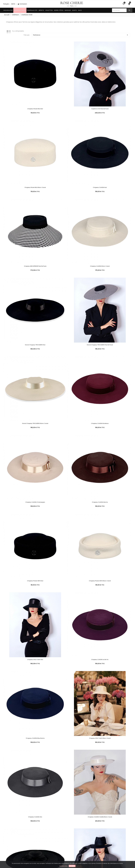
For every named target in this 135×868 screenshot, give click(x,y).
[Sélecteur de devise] (14, 4)
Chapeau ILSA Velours (67, 688)
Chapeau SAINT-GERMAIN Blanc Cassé (112, 578)
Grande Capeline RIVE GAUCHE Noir (112, 412)
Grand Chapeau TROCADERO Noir (23, 192)
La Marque (40, 848)
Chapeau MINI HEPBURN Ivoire (112, 523)
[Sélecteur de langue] (7, 4)
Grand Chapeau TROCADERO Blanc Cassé (112, 192)
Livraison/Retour (8, 841)
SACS (80, 10)
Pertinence (108, 31)
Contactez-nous (9, 845)
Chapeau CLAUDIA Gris (23, 412)
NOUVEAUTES (8, 10)
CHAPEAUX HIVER (20, 10)
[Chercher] (119, 10)
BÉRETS (41, 10)
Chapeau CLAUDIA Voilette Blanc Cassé (67, 412)
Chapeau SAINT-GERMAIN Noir (23, 578)
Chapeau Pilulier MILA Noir (23, 81)
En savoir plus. (64, 866)
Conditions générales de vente (47, 845)
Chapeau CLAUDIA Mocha (112, 247)
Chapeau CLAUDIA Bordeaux (23, 247)
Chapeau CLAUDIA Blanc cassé (112, 137)
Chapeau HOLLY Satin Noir (112, 302)
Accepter (72, 866)
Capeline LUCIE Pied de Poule (67, 81)
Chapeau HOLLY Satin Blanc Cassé (112, 357)
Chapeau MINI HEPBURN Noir (68, 523)
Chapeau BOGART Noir (112, 743)
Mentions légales (42, 841)
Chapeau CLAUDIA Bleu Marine (68, 357)
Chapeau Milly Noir (23, 523)
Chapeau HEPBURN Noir (23, 633)
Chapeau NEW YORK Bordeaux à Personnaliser (112, 468)
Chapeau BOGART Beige (67, 799)
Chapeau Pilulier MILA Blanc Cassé (112, 81)
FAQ (4, 843)
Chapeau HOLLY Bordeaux (67, 743)
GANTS (74, 10)
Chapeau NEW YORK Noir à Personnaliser (23, 468)
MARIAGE (68, 10)
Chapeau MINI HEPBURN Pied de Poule (67, 137)
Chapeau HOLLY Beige (23, 743)
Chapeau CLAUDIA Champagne (67, 247)
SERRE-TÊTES (59, 10)
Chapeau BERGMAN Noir (112, 799)
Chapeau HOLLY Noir (112, 688)
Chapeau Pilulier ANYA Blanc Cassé (68, 302)
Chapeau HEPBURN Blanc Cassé (67, 633)
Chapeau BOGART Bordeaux (23, 799)
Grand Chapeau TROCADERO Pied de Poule (68, 192)
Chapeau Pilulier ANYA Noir (23, 302)
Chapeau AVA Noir (23, 688)
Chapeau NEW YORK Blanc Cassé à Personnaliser (67, 468)
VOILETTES (49, 10)
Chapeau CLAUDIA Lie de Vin (23, 357)
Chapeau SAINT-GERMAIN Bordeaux (67, 578)
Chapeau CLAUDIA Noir (23, 137)
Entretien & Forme (75, 841)
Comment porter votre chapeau (80, 843)
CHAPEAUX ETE (32, 10)
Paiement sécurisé (42, 843)
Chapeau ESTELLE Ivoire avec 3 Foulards (112, 633)
